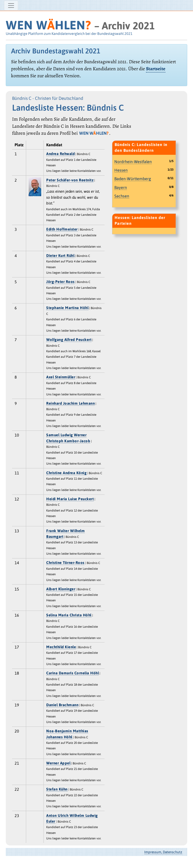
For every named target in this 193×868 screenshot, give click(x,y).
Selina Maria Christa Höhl (69, 615)
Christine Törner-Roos (65, 563)
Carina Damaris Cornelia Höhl (73, 673)
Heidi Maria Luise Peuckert (70, 499)
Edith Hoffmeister (62, 229)
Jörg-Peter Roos (60, 282)
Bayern (121, 187)
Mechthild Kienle (61, 647)
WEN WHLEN (48, 25)
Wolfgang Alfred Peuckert (69, 340)
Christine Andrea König (66, 473)
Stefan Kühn (57, 789)
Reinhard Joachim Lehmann (70, 403)
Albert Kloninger (61, 589)
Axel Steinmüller (61, 377)
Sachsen (122, 196)
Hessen (121, 170)
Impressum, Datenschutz (163, 852)
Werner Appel (58, 763)
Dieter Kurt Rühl (60, 256)
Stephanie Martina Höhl (67, 308)
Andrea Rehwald (60, 154)
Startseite (156, 69)
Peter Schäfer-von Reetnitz (70, 180)
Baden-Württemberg (133, 179)
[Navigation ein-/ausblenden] (11, 6)
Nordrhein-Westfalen (133, 162)
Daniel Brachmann (62, 705)
